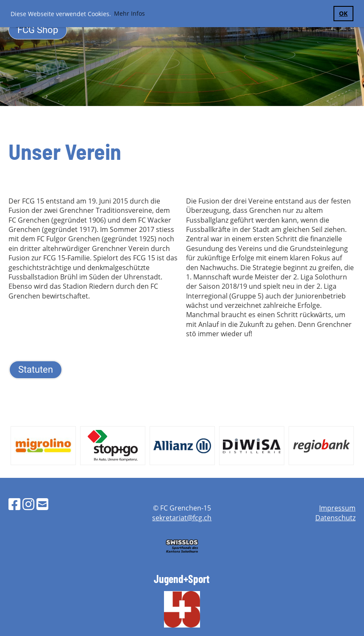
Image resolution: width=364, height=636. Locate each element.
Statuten (36, 370)
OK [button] (343, 13)
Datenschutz (335, 518)
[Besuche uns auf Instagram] (28, 504)
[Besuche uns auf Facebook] (14, 504)
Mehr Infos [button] (129, 13)
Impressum (337, 508)
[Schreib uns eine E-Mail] (42, 504)
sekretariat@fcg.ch (182, 518)
